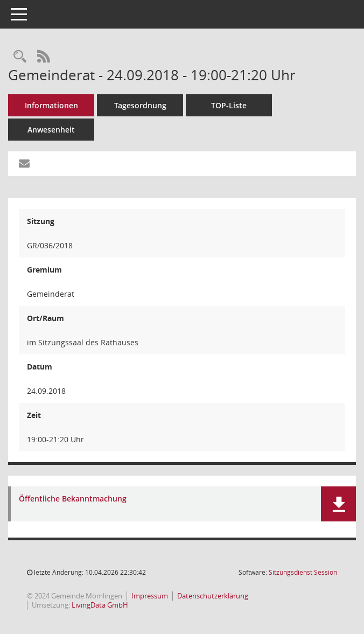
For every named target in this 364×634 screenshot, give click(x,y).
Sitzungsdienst (303, 572)
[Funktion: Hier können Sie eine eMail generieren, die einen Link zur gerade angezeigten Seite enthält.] (24, 164)
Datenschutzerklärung (213, 596)
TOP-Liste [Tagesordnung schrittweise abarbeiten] (229, 105)
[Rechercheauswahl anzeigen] (20, 57)
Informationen (51, 105)
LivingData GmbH (100, 605)
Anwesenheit (51, 130)
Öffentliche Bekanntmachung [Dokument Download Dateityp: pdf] (73, 499)
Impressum (150, 596)
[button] (338, 504)
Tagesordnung (140, 105)
